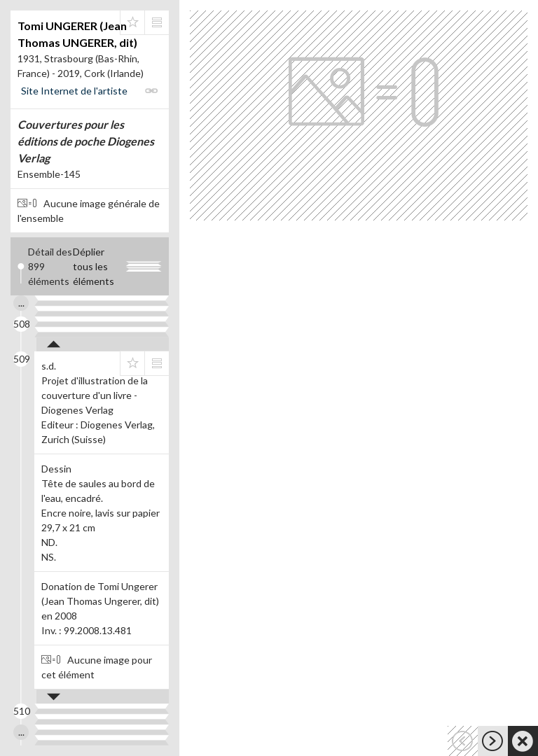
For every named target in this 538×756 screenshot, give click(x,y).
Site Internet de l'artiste (74, 91)
